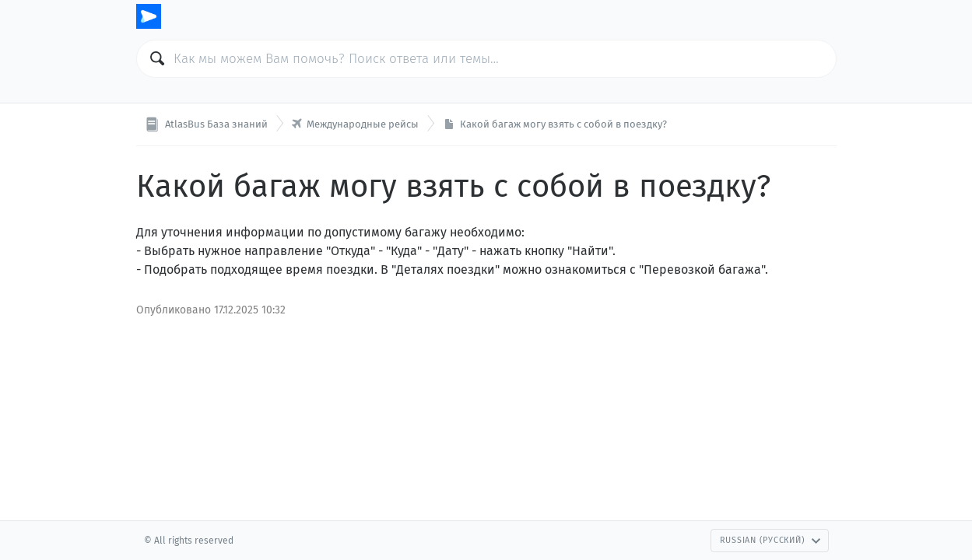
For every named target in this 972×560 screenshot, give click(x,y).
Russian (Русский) (770, 540)
